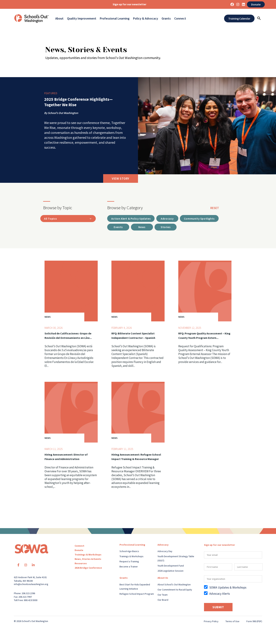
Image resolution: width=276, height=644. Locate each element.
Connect (180, 18)
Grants (166, 18)
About (59, 18)
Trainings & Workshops (88, 555)
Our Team (163, 595)
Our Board (163, 600)
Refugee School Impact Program (137, 594)
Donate (256, 4)
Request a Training (129, 562)
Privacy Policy (211, 622)
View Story (121, 178)
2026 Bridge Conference (88, 568)
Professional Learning (115, 18)
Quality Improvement (82, 18)
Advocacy (163, 545)
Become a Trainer (129, 567)
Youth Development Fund (171, 566)
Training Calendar (239, 18)
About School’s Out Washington (174, 585)
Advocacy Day (165, 552)
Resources (81, 564)
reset (215, 208)
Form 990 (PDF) (254, 622)
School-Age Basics (129, 552)
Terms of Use (232, 622)
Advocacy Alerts (220, 594)
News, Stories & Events (88, 559)
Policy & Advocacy (146, 18)
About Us (163, 578)
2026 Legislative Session (170, 571)
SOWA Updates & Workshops (228, 588)
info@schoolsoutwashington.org (31, 585)
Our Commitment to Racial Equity (175, 590)
